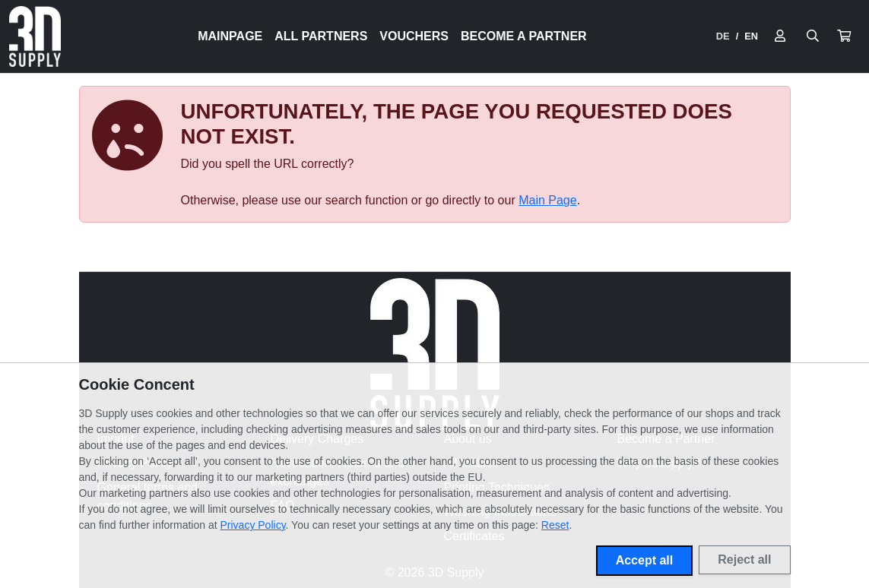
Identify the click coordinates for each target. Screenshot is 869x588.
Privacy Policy (253, 525)
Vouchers (414, 36)
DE (723, 36)
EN (751, 36)
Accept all (645, 560)
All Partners (321, 36)
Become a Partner (524, 36)
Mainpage (230, 36)
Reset (555, 525)
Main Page (548, 200)
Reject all (744, 560)
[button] (844, 36)
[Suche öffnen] (813, 36)
